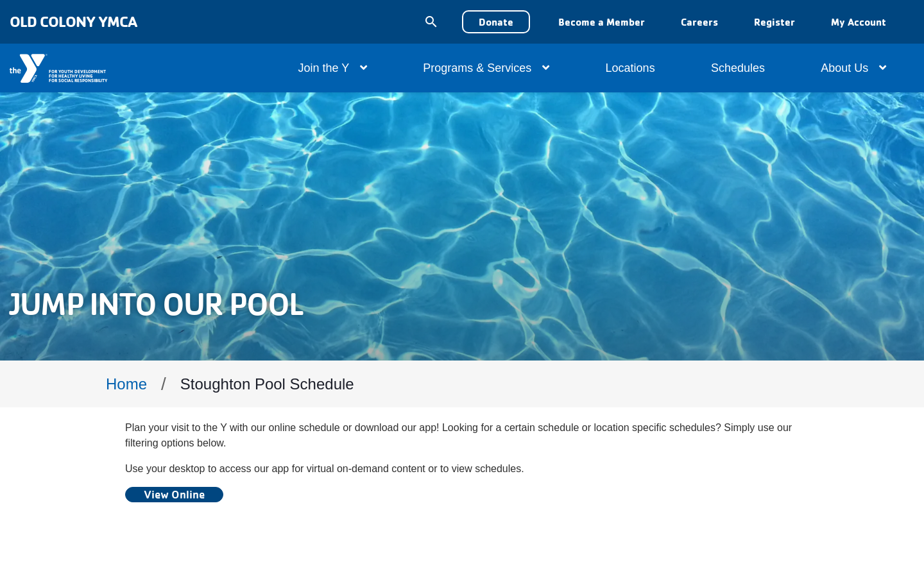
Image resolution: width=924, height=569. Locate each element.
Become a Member (602, 22)
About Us (853, 68)
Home (126, 384)
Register (774, 22)
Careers (699, 22)
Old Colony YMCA (73, 21)
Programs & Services (486, 68)
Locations (630, 68)
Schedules (738, 68)
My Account (859, 22)
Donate (496, 22)
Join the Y (333, 68)
